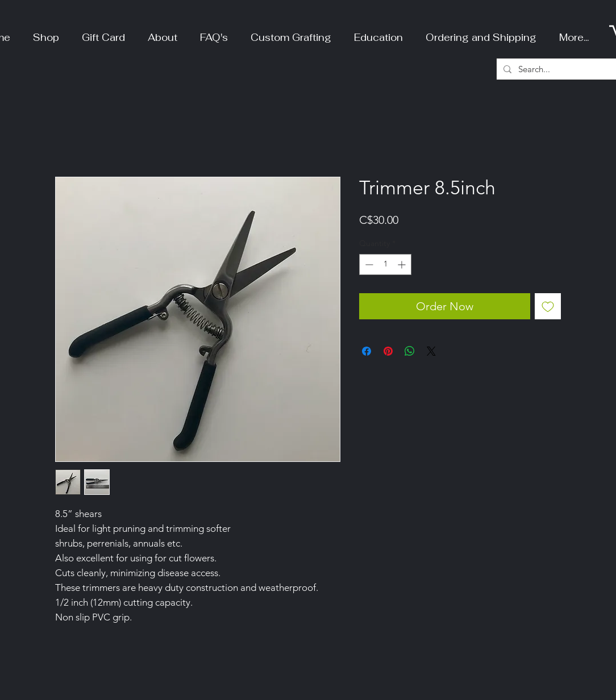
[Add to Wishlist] (548, 306)
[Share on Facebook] (367, 351)
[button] (46, 33)
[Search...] (563, 69)
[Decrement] (368, 264)
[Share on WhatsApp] (410, 351)
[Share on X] (431, 351)
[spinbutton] (385, 264)
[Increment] (403, 264)
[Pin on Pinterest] (388, 351)
